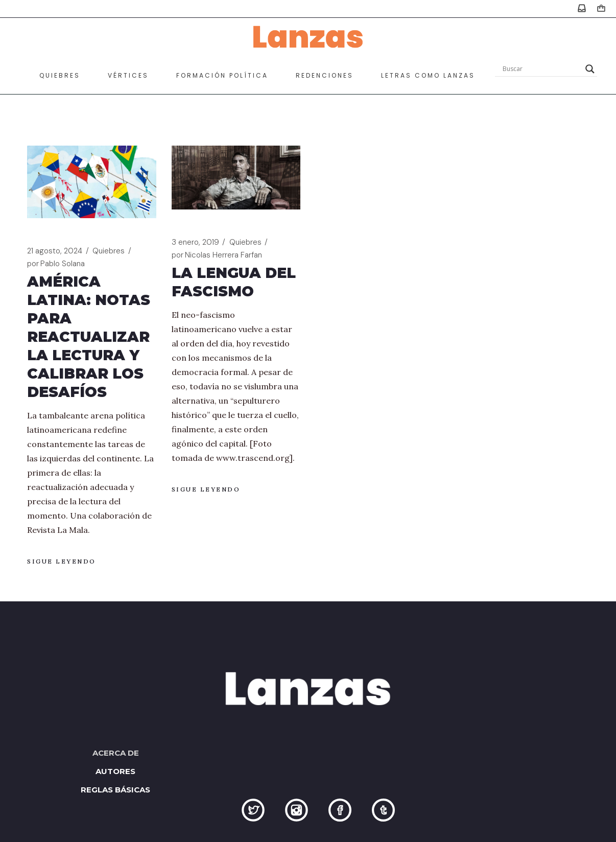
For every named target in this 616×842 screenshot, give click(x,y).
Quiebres (109, 251)
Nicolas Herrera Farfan (217, 255)
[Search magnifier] (590, 69)
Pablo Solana (56, 264)
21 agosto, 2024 (55, 251)
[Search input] (541, 69)
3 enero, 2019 (195, 242)
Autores (115, 771)
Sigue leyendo (62, 561)
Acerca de (116, 753)
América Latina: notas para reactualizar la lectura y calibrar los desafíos (89, 337)
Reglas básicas (115, 790)
